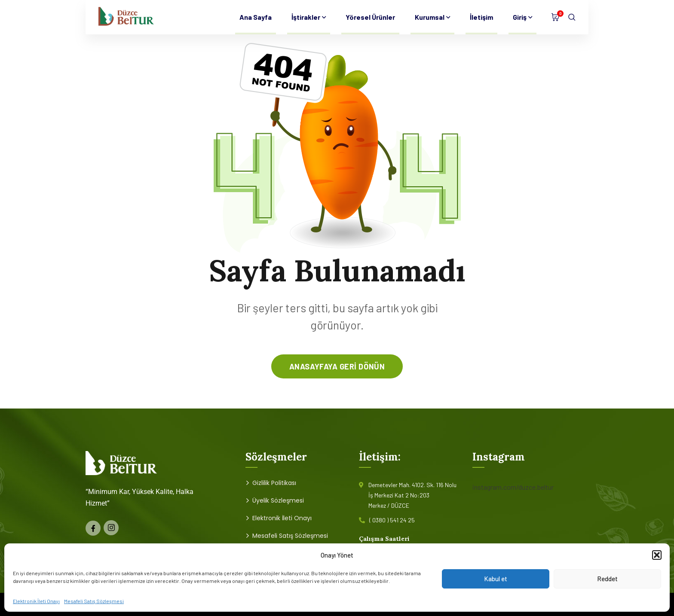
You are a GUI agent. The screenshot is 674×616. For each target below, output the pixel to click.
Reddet (607, 579)
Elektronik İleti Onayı (36, 601)
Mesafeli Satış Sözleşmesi (94, 601)
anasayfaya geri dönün (337, 366)
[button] (657, 555)
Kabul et (496, 579)
